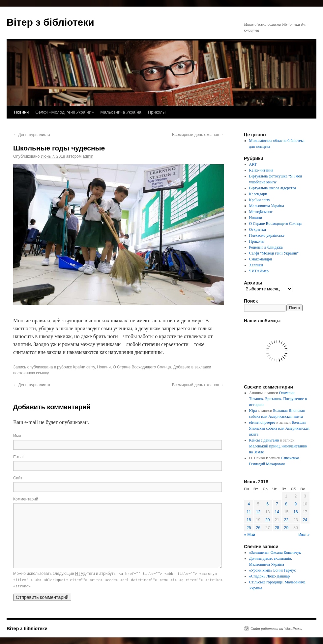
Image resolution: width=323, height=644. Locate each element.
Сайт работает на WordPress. (276, 629)
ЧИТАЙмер (259, 271)
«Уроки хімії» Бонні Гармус (273, 570)
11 (249, 512)
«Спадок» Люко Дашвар (270, 576)
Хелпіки (256, 265)
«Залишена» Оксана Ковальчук (275, 552)
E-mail (19, 457)
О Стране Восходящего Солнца (142, 367)
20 (267, 520)
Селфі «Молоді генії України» (64, 112)
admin (88, 156)
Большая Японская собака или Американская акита (279, 428)
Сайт (18, 478)
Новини (21, 112)
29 (286, 528)
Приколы (157, 112)
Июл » (304, 535)
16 (295, 512)
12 (258, 512)
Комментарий (26, 499)
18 (249, 520)
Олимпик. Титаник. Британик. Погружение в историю (278, 399)
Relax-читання (261, 170)
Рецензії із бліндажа (266, 247)
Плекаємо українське (267, 235)
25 (249, 528)
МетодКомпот (261, 212)
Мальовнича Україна (121, 112)
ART (253, 164)
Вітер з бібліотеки (50, 22)
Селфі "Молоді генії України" (274, 253)
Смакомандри (261, 259)
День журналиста (32, 135)
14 (277, 512)
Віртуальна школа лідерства (273, 188)
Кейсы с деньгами (264, 440)
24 (305, 520)
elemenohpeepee (262, 422)
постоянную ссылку (31, 373)
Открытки (258, 229)
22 (286, 520)
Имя (17, 436)
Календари (258, 194)
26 (258, 528)
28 (277, 528)
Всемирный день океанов (198, 135)
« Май (250, 535)
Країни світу (84, 367)
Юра (253, 411)
